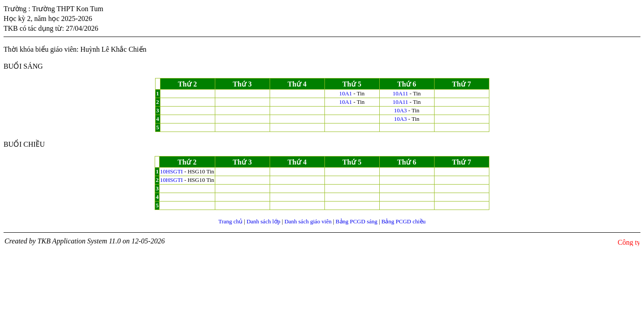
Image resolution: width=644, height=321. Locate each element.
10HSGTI (171, 171)
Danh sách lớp (263, 221)
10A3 (400, 110)
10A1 (346, 93)
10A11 (400, 93)
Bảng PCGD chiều (404, 221)
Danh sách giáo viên (308, 221)
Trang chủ (230, 221)
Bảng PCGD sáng (357, 221)
